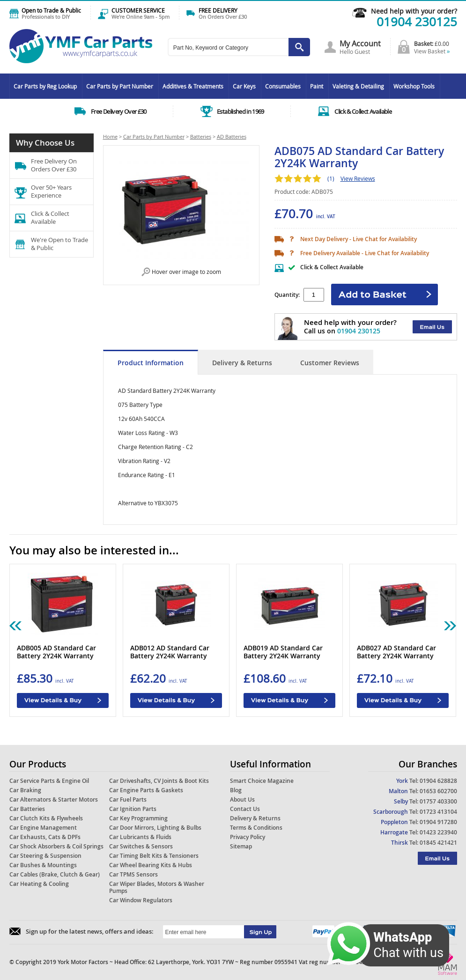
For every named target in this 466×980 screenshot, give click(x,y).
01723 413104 (438, 812)
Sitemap (241, 846)
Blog (236, 790)
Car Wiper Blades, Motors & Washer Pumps (157, 887)
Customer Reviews (330, 363)
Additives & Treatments (193, 86)
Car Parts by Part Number (120, 86)
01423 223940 (438, 832)
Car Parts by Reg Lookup (45, 86)
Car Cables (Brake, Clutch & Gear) (55, 874)
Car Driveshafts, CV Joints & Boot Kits (159, 781)
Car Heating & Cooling (39, 884)
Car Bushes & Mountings (43, 865)
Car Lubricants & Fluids (140, 837)
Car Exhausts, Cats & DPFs (45, 837)
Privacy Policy (248, 837)
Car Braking (25, 790)
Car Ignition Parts (133, 809)
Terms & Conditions (256, 828)
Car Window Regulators (141, 900)
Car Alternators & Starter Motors (54, 799)
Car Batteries (27, 809)
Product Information (151, 363)
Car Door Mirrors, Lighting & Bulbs (155, 828)
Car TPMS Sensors (133, 874)
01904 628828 (438, 781)
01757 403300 (438, 801)
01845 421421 (438, 843)
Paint (317, 86)
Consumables (283, 86)
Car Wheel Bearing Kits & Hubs (151, 865)
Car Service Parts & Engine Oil (49, 781)
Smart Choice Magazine (262, 781)
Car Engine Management (43, 828)
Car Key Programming (138, 818)
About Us (242, 799)
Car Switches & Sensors (141, 846)
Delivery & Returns (242, 363)
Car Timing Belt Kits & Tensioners (154, 856)
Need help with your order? (414, 11)
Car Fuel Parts (128, 799)
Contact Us (245, 809)
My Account (360, 44)
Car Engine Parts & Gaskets (146, 790)
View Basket (432, 51)
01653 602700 (438, 791)
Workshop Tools (414, 86)
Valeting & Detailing (358, 86)
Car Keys (244, 86)
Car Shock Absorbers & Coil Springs (56, 846)
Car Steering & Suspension (45, 856)
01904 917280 (438, 822)
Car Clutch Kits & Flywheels (46, 818)
